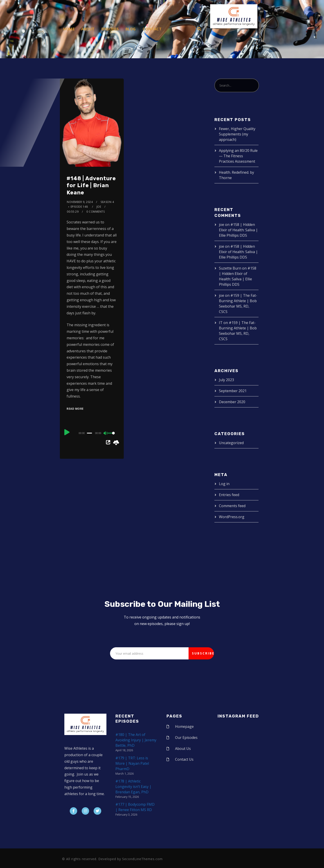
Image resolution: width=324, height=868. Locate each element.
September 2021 (233, 391)
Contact (152, 29)
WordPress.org (232, 517)
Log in (224, 484)
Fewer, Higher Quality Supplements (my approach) (237, 134)
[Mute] (106, 434)
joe (99, 207)
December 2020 (232, 402)
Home (69, 29)
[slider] (90, 433)
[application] (92, 433)
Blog (131, 29)
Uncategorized (231, 443)
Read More (75, 409)
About (88, 29)
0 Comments (96, 212)
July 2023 (226, 380)
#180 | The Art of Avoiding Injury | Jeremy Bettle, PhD (136, 740)
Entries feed (229, 495)
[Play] (67, 432)
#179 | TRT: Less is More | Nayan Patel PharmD (132, 763)
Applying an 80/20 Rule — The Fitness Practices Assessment (238, 156)
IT (221, 323)
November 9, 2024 (80, 202)
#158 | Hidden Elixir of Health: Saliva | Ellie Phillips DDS (238, 230)
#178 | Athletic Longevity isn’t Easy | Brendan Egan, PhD (133, 787)
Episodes (110, 29)
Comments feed (232, 506)
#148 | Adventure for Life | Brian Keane (91, 185)
